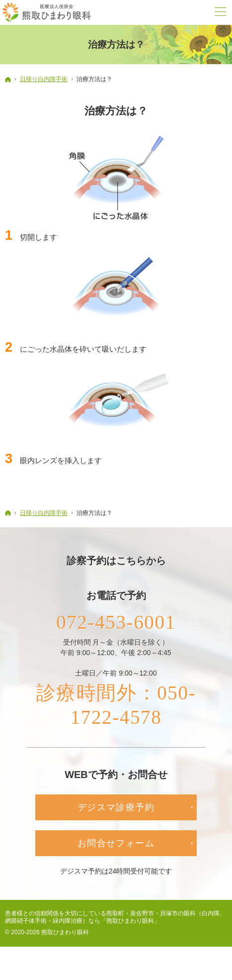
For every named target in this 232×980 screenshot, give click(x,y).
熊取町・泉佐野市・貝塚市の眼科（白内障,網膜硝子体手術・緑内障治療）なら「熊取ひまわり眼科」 (113, 923)
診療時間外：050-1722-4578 (116, 709)
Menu (220, 12)
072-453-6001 (116, 623)
